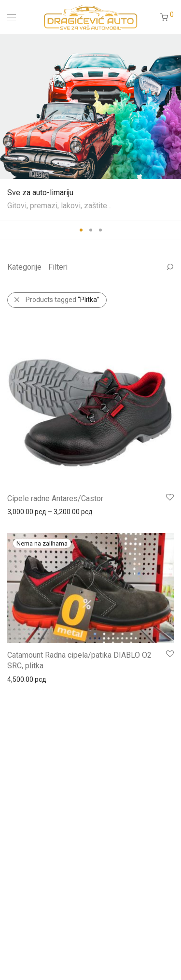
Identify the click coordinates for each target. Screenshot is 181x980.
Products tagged (63, 300)
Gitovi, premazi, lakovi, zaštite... (59, 206)
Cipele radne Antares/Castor (55, 498)
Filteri (58, 267)
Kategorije (24, 267)
